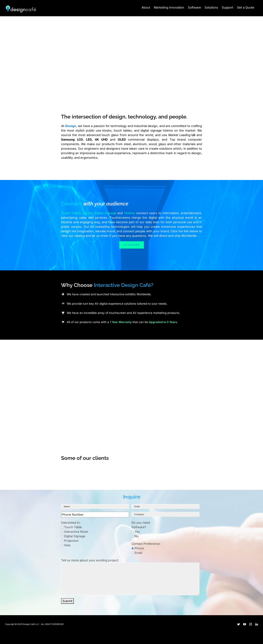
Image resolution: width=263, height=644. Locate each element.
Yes (136, 532)
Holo (66, 545)
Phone (138, 548)
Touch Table (71, 527)
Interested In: (71, 523)
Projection (70, 541)
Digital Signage (105, 213)
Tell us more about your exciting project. (90, 560)
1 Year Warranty (121, 322)
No (135, 536)
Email (137, 553)
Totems (129, 213)
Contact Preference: (146, 544)
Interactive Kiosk (75, 532)
